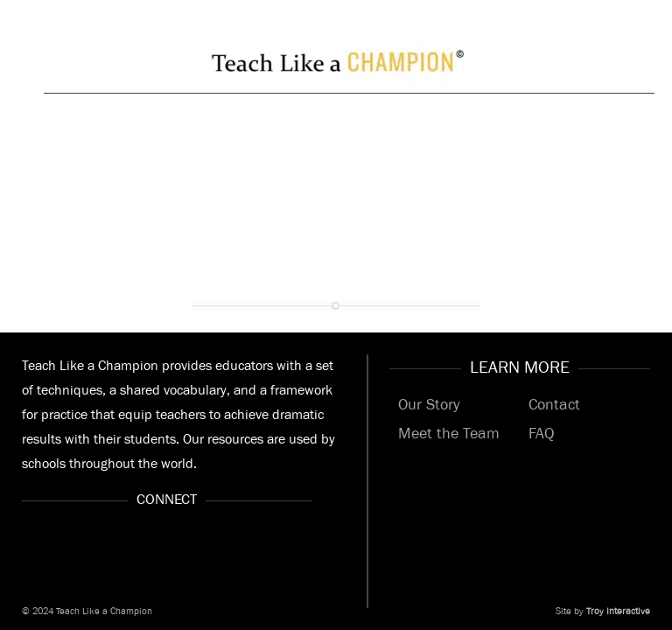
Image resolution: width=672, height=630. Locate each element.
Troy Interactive (618, 612)
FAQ (541, 434)
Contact (554, 405)
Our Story (429, 405)
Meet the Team (449, 434)
